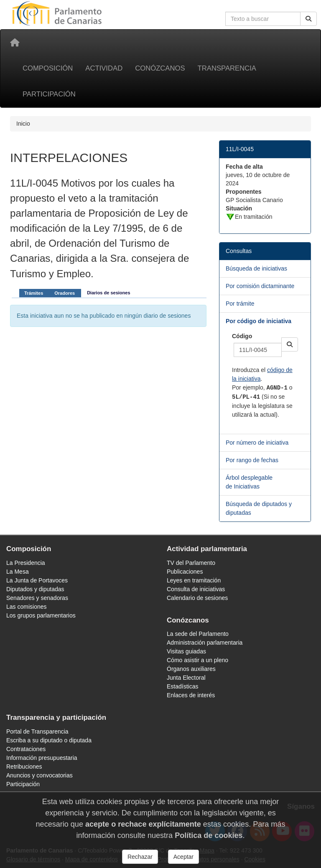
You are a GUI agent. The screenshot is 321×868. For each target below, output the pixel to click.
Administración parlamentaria (205, 643)
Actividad (104, 68)
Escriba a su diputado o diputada (49, 740)
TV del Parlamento (191, 563)
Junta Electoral (186, 678)
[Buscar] (308, 19)
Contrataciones (26, 749)
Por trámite (240, 304)
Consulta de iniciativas (196, 589)
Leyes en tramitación (194, 580)
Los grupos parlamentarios (41, 615)
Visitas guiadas (186, 651)
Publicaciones (185, 572)
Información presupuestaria (42, 758)
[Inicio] (15, 43)
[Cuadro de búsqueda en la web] (263, 19)
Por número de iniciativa (257, 443)
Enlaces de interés (191, 695)
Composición (48, 68)
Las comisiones (27, 607)
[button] (290, 344)
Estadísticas (182, 686)
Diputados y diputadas (35, 589)
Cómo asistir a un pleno (197, 660)
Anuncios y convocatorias (39, 775)
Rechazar (140, 857)
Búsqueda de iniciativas (256, 268)
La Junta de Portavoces (37, 580)
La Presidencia (26, 563)
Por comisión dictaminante (260, 286)
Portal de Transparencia (37, 731)
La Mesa (18, 572)
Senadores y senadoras (37, 598)
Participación (49, 94)
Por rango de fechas (252, 460)
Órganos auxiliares (191, 669)
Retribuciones (24, 767)
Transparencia (227, 68)
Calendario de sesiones (197, 598)
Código (242, 336)
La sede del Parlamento (198, 634)
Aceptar (183, 857)
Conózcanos (160, 68)
